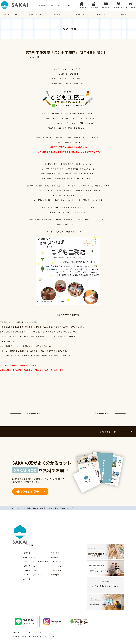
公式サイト (17, 632)
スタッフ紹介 (102, 14)
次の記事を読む (110, 413)
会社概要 (125, 14)
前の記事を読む (26, 413)
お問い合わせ (130, 5)
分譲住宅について (30, 566)
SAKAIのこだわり (11, 14)
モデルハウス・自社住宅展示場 (36, 562)
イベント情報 (94, 5)
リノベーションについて (33, 575)
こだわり (27, 553)
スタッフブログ (47, 5)
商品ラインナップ (34, 14)
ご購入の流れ (79, 14)
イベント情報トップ (116, 432)
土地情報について (30, 570)
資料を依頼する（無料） (29, 491)
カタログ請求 (106, 5)
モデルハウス (82, 5)
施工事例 (57, 14)
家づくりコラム (65, 5)
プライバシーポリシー (34, 632)
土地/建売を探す (118, 5)
